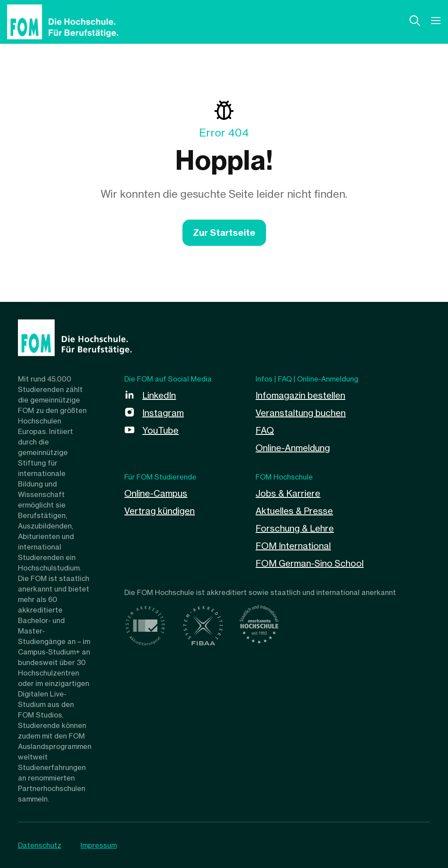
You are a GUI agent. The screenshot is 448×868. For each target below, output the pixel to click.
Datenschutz (40, 845)
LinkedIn (159, 395)
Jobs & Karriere (288, 493)
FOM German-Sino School (310, 563)
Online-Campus (156, 493)
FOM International (293, 546)
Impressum (99, 845)
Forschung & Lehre (295, 528)
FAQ (265, 430)
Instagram (163, 413)
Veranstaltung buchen (301, 413)
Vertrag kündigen (159, 511)
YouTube (160, 430)
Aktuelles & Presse (294, 511)
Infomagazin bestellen (300, 395)
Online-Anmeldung (293, 448)
